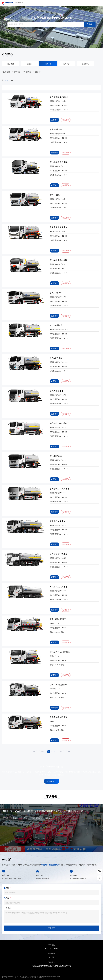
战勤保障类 (37, 818)
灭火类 (6, 818)
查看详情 (54, 120)
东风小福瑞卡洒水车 (59, 162)
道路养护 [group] (67, 64)
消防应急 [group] (11, 64)
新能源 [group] (29, 64)
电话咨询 (66, 120)
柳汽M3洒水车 (56, 358)
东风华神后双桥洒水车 (60, 489)
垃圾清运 (16, 72)
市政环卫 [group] (48, 64)
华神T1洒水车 (56, 195)
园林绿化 (6, 72)
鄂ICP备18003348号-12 (10, 977)
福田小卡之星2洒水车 (59, 97)
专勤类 (26, 818)
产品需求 (7, 908)
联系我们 (51, 781)
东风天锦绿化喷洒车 (59, 717)
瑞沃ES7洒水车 (56, 325)
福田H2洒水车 (56, 129)
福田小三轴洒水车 (58, 521)
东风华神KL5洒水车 (58, 260)
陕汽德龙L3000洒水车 (59, 423)
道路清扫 (37, 72)
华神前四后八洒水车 (59, 554)
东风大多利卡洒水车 (59, 227)
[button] (47, 847)
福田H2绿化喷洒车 (58, 619)
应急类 (49, 818)
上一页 (42, 752)
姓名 (7, 888)
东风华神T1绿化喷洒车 (60, 652)
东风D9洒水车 (56, 293)
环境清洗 (27, 72)
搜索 (90, 24)
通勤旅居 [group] (85, 64)
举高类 (16, 818)
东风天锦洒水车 (57, 391)
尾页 (69, 752)
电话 (7, 898)
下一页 (61, 752)
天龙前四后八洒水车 (59, 587)
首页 (34, 752)
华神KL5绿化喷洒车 (58, 685)
